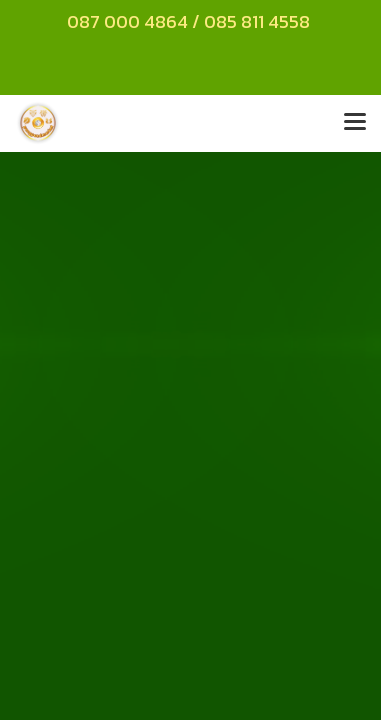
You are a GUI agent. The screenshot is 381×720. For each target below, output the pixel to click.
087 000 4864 (127, 21)
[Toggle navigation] (355, 123)
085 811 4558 (259, 21)
